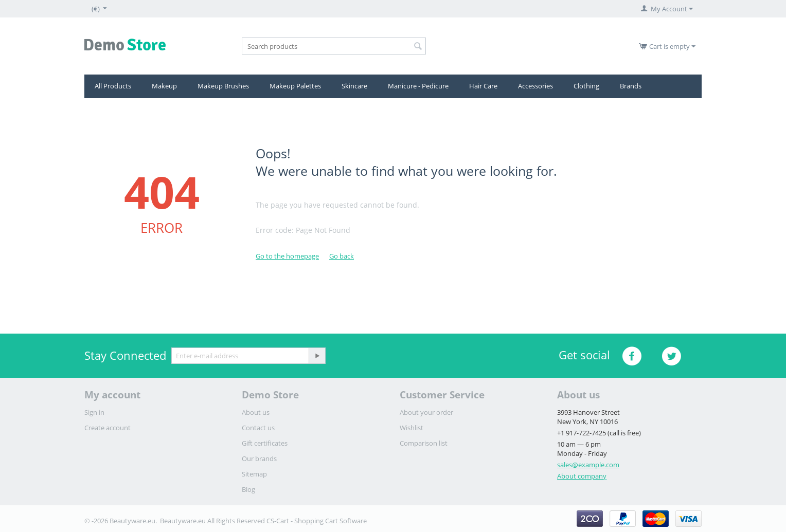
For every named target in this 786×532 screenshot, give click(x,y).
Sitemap (254, 474)
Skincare (354, 86)
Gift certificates (265, 443)
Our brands (259, 458)
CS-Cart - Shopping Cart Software (317, 521)
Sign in (94, 412)
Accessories (535, 86)
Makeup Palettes (295, 86)
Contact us (258, 428)
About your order (426, 412)
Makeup (164, 86)
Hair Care (483, 86)
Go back (342, 256)
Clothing (586, 86)
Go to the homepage (287, 256)
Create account (108, 428)
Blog (248, 489)
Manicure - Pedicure (418, 86)
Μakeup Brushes (223, 86)
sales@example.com (588, 465)
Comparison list (424, 443)
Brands (631, 86)
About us (256, 412)
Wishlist (412, 428)
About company (582, 476)
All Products (113, 86)
